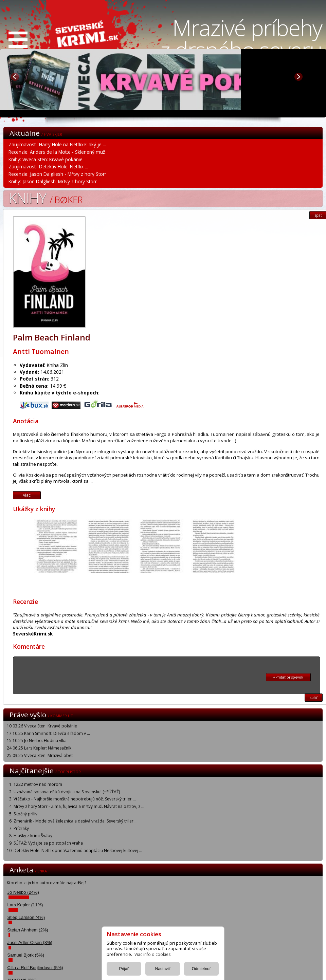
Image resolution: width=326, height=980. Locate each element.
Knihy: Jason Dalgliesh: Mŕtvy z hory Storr (53, 181)
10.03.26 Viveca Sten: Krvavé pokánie (42, 726)
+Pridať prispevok (288, 677)
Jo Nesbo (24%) (23, 892)
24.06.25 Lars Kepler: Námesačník (39, 748)
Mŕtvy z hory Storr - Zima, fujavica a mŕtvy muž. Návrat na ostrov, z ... (79, 806)
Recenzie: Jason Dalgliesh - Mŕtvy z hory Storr (57, 174)
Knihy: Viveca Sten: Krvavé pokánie (46, 159)
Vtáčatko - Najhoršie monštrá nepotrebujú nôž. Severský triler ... (75, 799)
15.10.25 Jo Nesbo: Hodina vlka (37, 741)
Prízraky (21, 828)
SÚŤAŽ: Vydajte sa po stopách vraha (48, 843)
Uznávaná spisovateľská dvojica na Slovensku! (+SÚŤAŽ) (67, 792)
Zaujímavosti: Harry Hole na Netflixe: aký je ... (57, 144)
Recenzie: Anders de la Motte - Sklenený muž (57, 152)
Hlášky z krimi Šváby (33, 836)
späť (314, 698)
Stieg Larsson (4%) (26, 917)
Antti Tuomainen (41, 352)
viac (27, 495)
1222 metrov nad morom (38, 784)
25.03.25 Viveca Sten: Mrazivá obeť (40, 755)
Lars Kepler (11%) (25, 905)
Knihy (46, 198)
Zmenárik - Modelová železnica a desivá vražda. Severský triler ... (76, 821)
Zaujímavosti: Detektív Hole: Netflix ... (48, 167)
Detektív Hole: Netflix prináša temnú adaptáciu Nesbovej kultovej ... (78, 850)
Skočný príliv (25, 814)
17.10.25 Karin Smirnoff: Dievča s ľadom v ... (48, 733)
